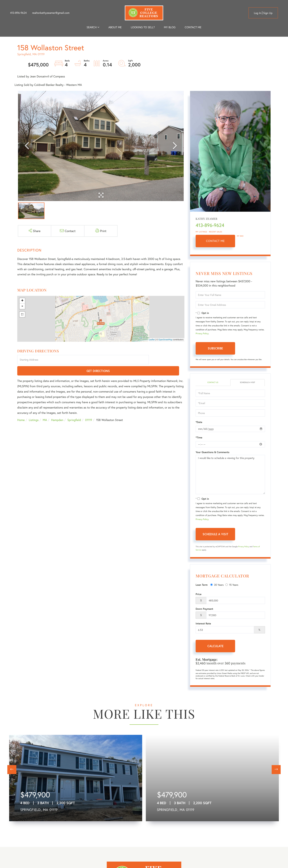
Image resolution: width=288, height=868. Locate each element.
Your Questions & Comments (213, 453)
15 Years (232, 585)
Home (21, 409)
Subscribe (215, 348)
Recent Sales (216, 232)
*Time (199, 438)
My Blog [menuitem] (170, 27)
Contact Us (213, 383)
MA (45, 409)
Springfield (74, 409)
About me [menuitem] (115, 27)
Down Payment (204, 609)
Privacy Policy (202, 334)
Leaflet (152, 340)
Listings (34, 409)
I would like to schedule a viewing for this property (230, 475)
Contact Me (215, 241)
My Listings (201, 232)
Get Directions (167, 360)
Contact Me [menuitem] (193, 27)
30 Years (217, 585)
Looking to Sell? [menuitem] (143, 27)
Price (199, 595)
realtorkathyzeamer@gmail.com (51, 13)
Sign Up (268, 13)
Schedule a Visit (247, 383)
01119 (89, 409)
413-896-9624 (18, 13)
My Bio (240, 236)
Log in (258, 13)
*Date (199, 423)
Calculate (215, 647)
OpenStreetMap (165, 340)
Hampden (57, 409)
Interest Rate (203, 624)
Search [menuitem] (92, 27)
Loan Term (202, 585)
